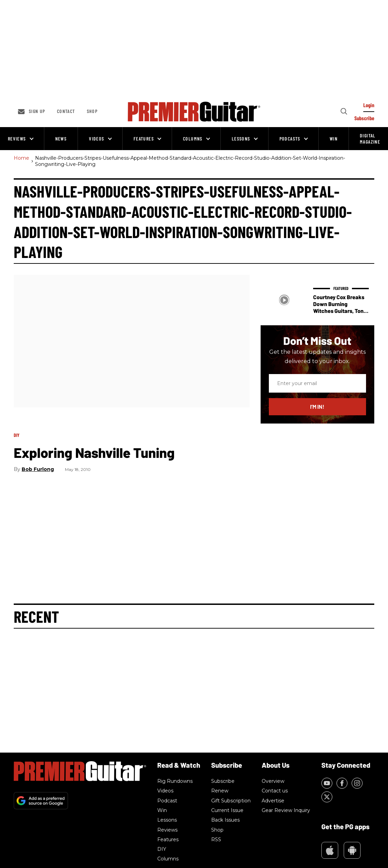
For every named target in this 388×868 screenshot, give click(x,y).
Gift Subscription (231, 801)
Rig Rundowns (175, 781)
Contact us (275, 791)
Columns (193, 139)
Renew (220, 791)
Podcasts (290, 139)
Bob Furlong (38, 469)
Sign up (37, 111)
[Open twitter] (327, 797)
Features (144, 139)
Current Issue (227, 810)
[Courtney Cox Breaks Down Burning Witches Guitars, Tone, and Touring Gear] (284, 300)
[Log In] (369, 107)
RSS (216, 839)
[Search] (343, 112)
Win (334, 139)
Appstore (330, 850)
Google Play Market (352, 850)
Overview (273, 781)
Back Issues (225, 820)
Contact (66, 111)
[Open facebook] (342, 783)
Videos (96, 139)
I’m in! (317, 407)
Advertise (273, 801)
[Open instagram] (357, 783)
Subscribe (223, 781)
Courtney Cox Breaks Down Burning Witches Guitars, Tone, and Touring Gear (341, 307)
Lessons (241, 139)
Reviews (17, 139)
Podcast (167, 801)
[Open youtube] (327, 783)
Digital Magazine (370, 139)
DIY (17, 435)
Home (21, 158)
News (61, 139)
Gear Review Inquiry (286, 810)
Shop (92, 111)
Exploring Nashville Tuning (94, 452)
